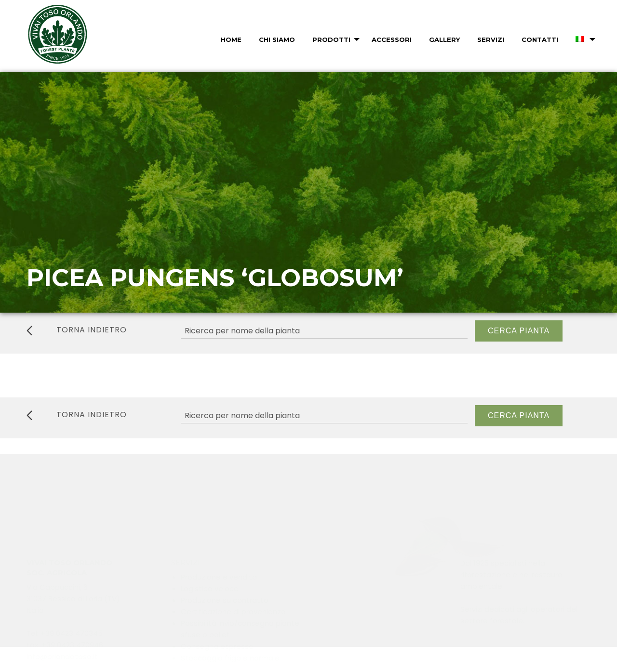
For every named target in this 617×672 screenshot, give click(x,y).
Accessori (392, 40)
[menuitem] (230, 40)
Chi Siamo (277, 40)
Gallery (444, 40)
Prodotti (331, 40)
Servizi (491, 40)
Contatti (540, 40)
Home (231, 40)
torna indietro (77, 330)
